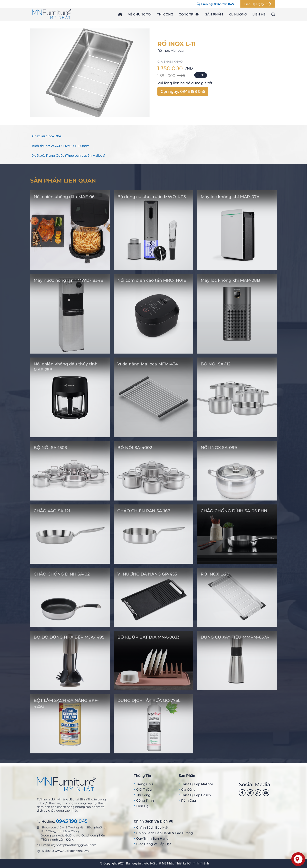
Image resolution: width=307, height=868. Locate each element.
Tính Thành (201, 863)
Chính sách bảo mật (152, 828)
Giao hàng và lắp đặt (154, 844)
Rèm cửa (189, 801)
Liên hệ (259, 14)
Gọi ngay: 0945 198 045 (183, 91)
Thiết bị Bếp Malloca (197, 784)
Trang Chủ (145, 784)
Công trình (189, 14)
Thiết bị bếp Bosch (196, 795)
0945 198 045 (72, 821)
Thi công (165, 14)
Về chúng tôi (140, 14)
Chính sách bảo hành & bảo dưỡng (165, 833)
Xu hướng (238, 14)
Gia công (188, 790)
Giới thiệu (144, 790)
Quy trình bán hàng (152, 839)
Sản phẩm (214, 14)
